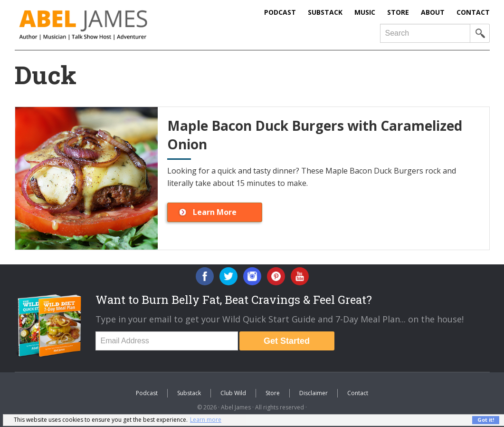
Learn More (215, 212)
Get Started (287, 341)
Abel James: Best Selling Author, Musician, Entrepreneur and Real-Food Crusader (103, 25)
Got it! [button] (486, 420)
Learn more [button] (206, 420)
